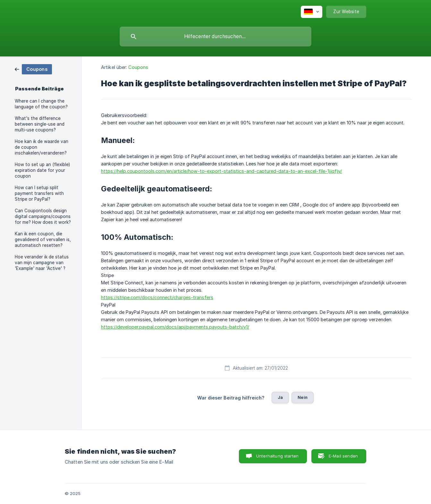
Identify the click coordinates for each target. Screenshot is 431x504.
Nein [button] (303, 397)
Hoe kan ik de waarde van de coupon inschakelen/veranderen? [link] (42, 147)
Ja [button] (280, 397)
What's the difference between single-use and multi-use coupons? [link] (40, 124)
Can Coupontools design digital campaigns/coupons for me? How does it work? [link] (43, 216)
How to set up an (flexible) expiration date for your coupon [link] (42, 170)
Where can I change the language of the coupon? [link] (41, 104)
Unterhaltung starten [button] (277, 456)
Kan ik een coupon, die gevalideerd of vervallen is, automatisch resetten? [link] (43, 239)
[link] (33, 69)
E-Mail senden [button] (343, 456)
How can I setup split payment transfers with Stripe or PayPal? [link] (39, 193)
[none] (312, 12)
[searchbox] (216, 37)
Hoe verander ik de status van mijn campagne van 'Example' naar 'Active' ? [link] (42, 263)
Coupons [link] (138, 67)
